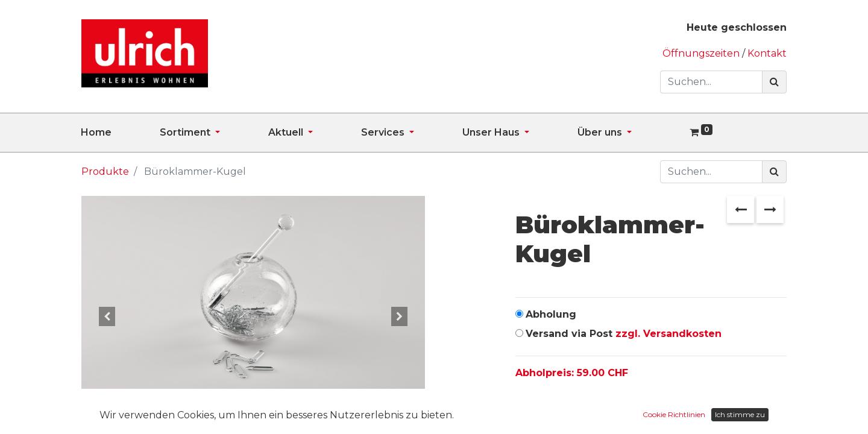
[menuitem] (120, 133)
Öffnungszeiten (702, 53)
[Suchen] (774, 82)
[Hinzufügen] (580, 411)
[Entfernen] (527, 411)
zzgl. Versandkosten (668, 334)
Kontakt (767, 53)
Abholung (551, 314)
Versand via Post (624, 334)
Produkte (105, 171)
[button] (107, 316)
